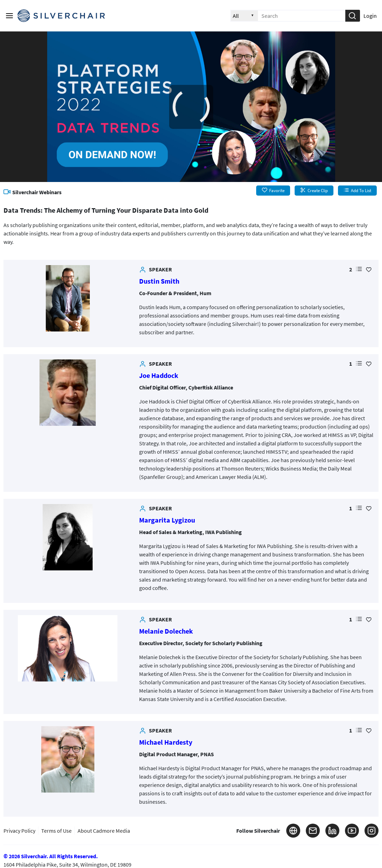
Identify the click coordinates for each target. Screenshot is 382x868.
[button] (352, 16)
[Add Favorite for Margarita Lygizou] (369, 508)
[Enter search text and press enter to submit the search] (302, 16)
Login (370, 16)
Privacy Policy (19, 831)
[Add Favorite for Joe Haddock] (369, 364)
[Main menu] (9, 16)
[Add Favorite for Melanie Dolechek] (369, 619)
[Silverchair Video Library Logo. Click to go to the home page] (61, 16)
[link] (68, 298)
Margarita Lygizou (167, 520)
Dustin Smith (159, 281)
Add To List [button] (357, 191)
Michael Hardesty (166, 742)
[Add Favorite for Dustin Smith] (369, 269)
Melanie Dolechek (166, 631)
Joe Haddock (159, 375)
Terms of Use (56, 831)
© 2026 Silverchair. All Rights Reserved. (51, 856)
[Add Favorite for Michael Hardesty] (369, 730)
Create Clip (314, 191)
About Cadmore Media (104, 831)
